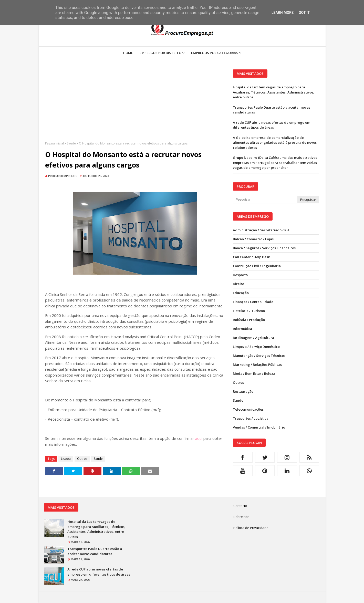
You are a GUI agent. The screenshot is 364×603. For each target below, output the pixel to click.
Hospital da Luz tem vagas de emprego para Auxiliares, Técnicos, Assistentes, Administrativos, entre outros (274, 92)
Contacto (240, 506)
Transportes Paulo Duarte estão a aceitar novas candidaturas (272, 110)
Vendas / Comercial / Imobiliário (259, 427)
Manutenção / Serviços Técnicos (259, 356)
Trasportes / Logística (251, 418)
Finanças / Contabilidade (253, 302)
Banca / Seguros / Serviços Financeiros (264, 248)
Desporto (240, 275)
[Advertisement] (135, 105)
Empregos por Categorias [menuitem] (215, 53)
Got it (304, 13)
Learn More (283, 13)
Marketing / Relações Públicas (257, 365)
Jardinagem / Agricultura (253, 338)
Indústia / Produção (249, 320)
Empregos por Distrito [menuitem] (160, 53)
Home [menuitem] (128, 53)
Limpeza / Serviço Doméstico (256, 347)
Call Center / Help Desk (251, 257)
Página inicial (54, 143)
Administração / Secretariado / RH (261, 230)
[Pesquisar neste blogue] (265, 200)
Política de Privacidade (251, 528)
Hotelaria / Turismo (249, 311)
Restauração (243, 391)
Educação (241, 293)
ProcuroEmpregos (63, 176)
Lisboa (66, 459)
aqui (199, 438)
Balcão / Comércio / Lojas (253, 239)
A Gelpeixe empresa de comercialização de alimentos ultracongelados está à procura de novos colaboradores (275, 143)
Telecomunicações (248, 409)
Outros (82, 459)
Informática (242, 329)
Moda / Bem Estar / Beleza (254, 373)
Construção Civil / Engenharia (257, 266)
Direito (238, 284)
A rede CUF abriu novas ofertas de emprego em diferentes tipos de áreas (272, 125)
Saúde (71, 143)
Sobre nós (241, 517)
